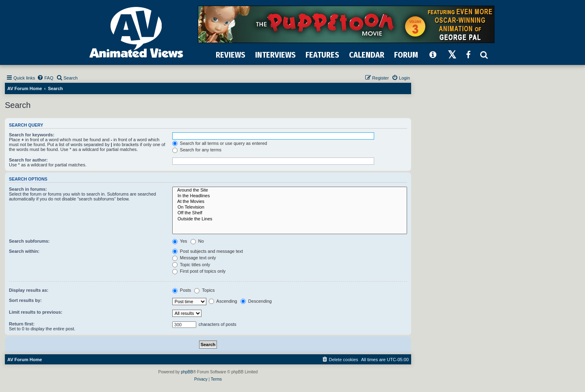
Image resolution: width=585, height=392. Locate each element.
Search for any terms (197, 150)
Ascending (223, 301)
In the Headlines (290, 196)
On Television (290, 207)
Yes (180, 241)
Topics (204, 290)
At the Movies (290, 202)
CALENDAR (367, 55)
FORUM (406, 55)
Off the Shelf (290, 213)
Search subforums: (29, 241)
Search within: (24, 251)
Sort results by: (25, 300)
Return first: (22, 324)
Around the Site (290, 190)
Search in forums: (28, 189)
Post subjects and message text (208, 251)
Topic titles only (191, 265)
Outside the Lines (290, 219)
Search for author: (28, 160)
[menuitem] (45, 78)
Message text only (194, 258)
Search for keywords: (32, 135)
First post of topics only (199, 271)
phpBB (187, 372)
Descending (256, 301)
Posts (182, 290)
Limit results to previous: (36, 312)
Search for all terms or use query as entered (220, 143)
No (197, 241)
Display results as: (29, 290)
